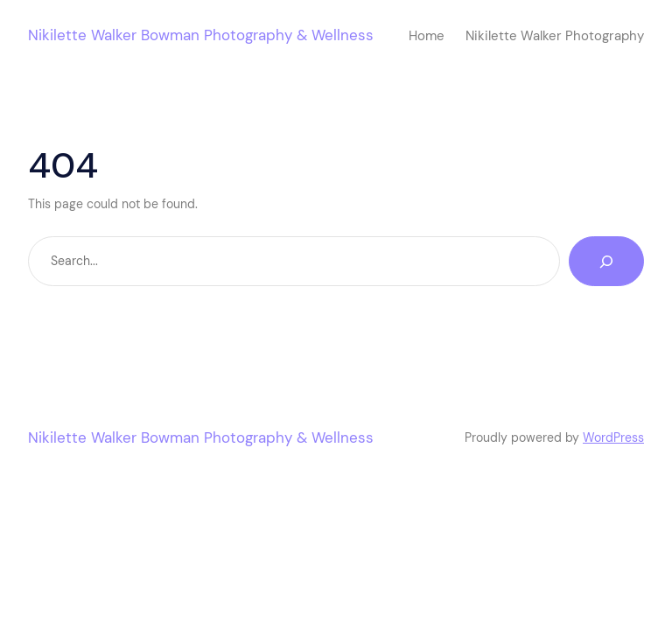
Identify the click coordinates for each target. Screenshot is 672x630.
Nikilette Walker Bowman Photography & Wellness (201, 35)
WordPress (613, 437)
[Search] (606, 261)
